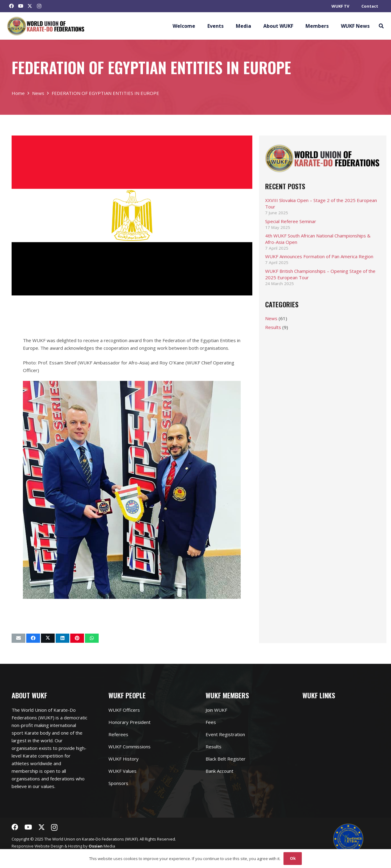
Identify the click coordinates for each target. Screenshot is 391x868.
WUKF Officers (124, 710)
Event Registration (225, 734)
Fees (211, 722)
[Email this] (18, 638)
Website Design (49, 846)
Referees (118, 734)
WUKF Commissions (130, 747)
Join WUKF (216, 710)
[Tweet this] (48, 638)
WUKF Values (122, 771)
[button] (381, 26)
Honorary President (130, 722)
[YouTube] (21, 6)
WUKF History (124, 759)
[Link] (46, 26)
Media (102, 846)
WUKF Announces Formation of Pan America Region (319, 256)
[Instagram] (39, 6)
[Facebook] (12, 6)
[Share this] (33, 638)
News (271, 318)
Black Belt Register (226, 759)
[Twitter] (30, 6)
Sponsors (118, 783)
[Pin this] (77, 638)
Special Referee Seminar (291, 221)
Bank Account (219, 771)
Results (273, 327)
